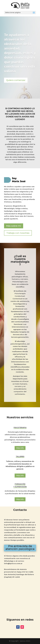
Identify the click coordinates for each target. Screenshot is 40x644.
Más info (20, 448)
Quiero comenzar (16, 80)
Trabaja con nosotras (18, 233)
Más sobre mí (14, 226)
